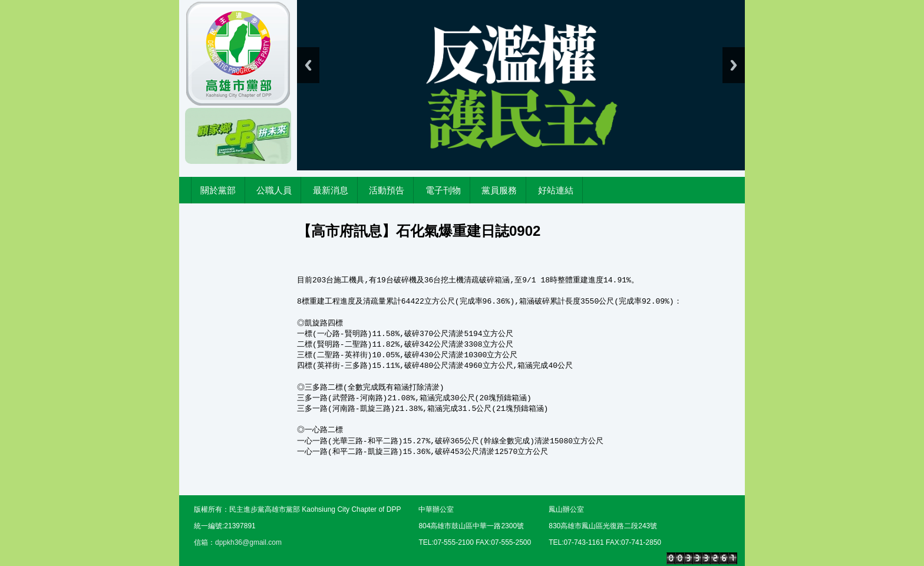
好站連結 (556, 190)
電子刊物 (443, 190)
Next (734, 65)
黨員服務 (499, 190)
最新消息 (331, 190)
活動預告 (387, 190)
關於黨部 (218, 190)
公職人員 (274, 190)
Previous (308, 65)
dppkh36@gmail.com (248, 542)
